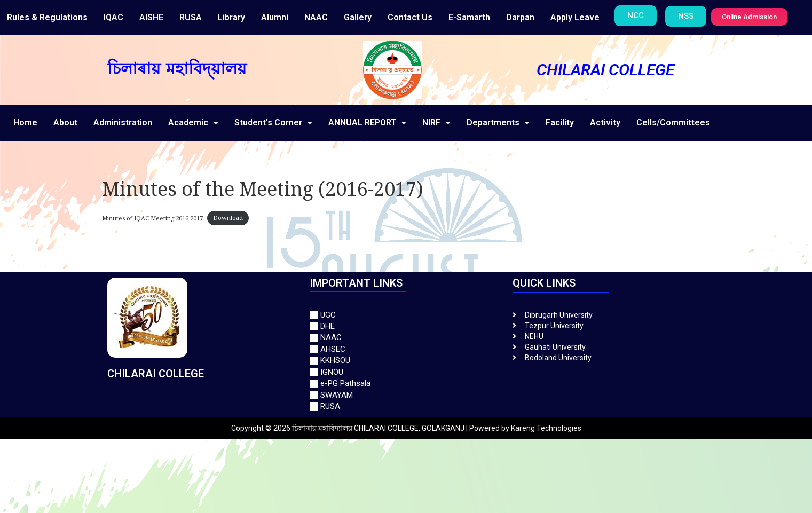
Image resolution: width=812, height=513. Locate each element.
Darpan (520, 17)
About (65, 123)
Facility (560, 123)
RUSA (191, 17)
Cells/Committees (673, 123)
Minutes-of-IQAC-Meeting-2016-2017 (152, 218)
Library (231, 17)
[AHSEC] (406, 349)
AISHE (151, 17)
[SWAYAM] (406, 395)
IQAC (113, 17)
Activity (605, 123)
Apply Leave (575, 17)
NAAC (316, 17)
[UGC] (406, 315)
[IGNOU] (406, 372)
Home (25, 123)
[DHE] (406, 326)
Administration (123, 123)
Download (228, 218)
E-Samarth (469, 17)
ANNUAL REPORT (367, 123)
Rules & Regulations (47, 17)
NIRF (436, 123)
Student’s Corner (273, 123)
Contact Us (410, 17)
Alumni (275, 17)
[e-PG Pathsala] (406, 384)
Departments (498, 123)
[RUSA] (406, 407)
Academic (193, 123)
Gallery (358, 17)
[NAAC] (406, 338)
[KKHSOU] (406, 361)
